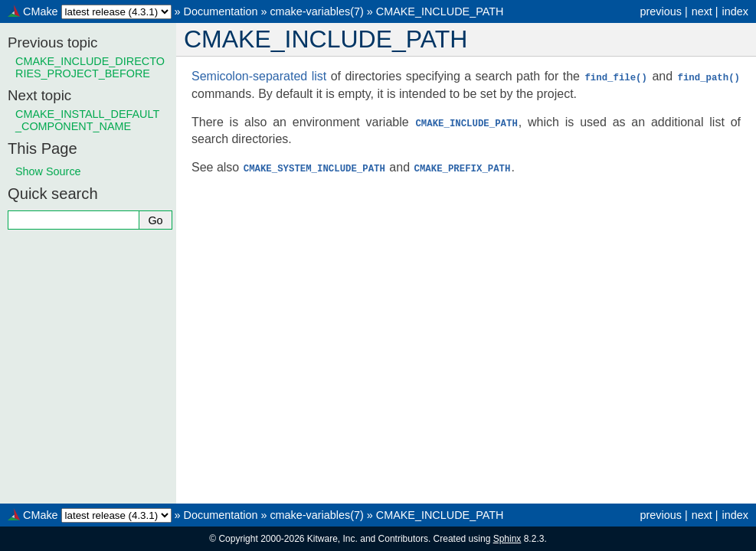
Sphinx (507, 539)
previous (660, 11)
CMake (41, 11)
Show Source (48, 171)
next (702, 11)
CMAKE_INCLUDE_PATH (440, 11)
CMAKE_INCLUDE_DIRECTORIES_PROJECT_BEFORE (90, 67)
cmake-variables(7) (316, 11)
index (735, 11)
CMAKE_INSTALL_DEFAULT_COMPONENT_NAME (87, 120)
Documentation (221, 11)
